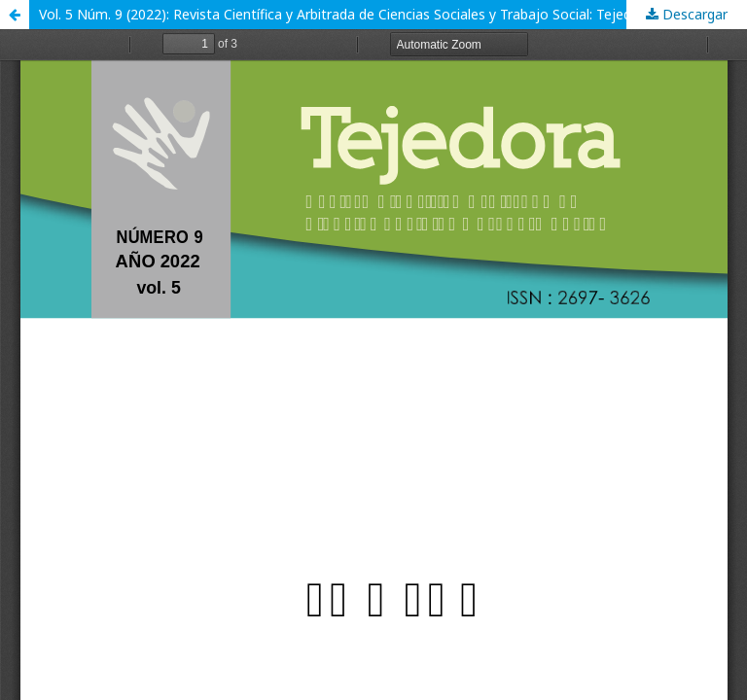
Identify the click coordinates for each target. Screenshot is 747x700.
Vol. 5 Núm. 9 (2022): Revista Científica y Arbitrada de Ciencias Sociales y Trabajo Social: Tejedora (346, 14)
